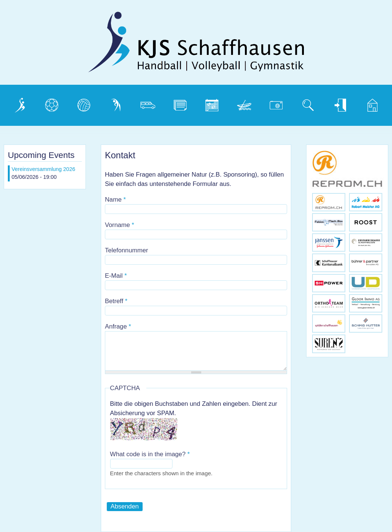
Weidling (245, 103)
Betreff (116, 301)
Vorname (119, 225)
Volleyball (86, 103)
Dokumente (183, 103)
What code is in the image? (150, 454)
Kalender (213, 103)
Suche (306, 103)
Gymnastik (119, 103)
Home (370, 103)
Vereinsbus (151, 103)
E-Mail (116, 276)
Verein (18, 103)
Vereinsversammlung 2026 (43, 169)
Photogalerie (279, 103)
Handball (53, 103)
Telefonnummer (127, 250)
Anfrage (118, 326)
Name (115, 200)
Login (337, 103)
